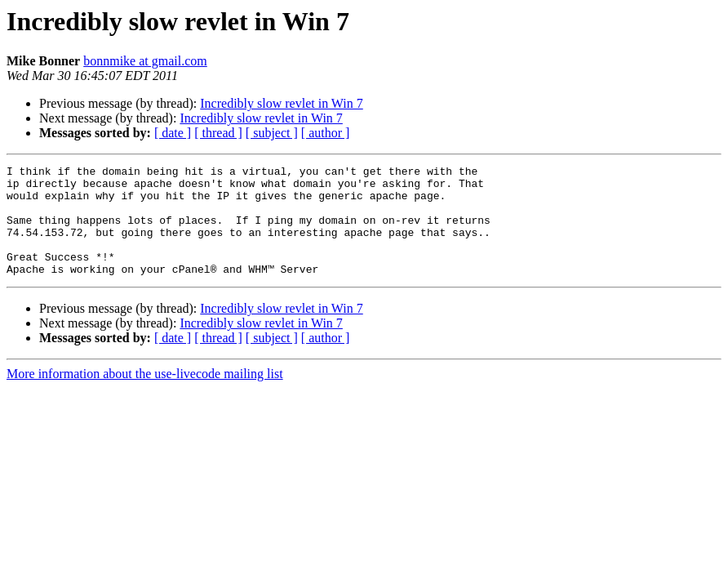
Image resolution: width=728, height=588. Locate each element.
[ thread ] (218, 133)
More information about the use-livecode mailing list (145, 396)
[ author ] (326, 133)
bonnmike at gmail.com (145, 61)
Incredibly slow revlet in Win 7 (281, 103)
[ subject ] (272, 133)
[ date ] (173, 133)
